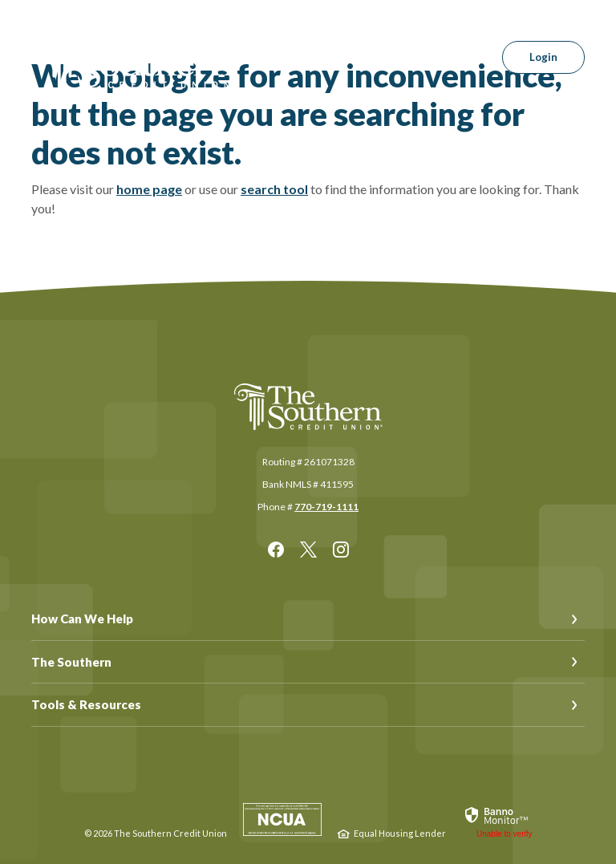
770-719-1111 (326, 507)
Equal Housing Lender (400, 833)
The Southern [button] (71, 662)
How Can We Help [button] (82, 619)
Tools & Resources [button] (86, 704)
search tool (274, 189)
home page (149, 189)
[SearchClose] (459, 57)
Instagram (341, 550)
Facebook (276, 550)
